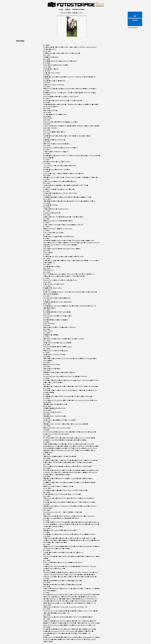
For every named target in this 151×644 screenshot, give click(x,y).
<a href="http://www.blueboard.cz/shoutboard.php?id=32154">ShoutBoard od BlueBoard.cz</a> (135, 49)
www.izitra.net (87, 637)
